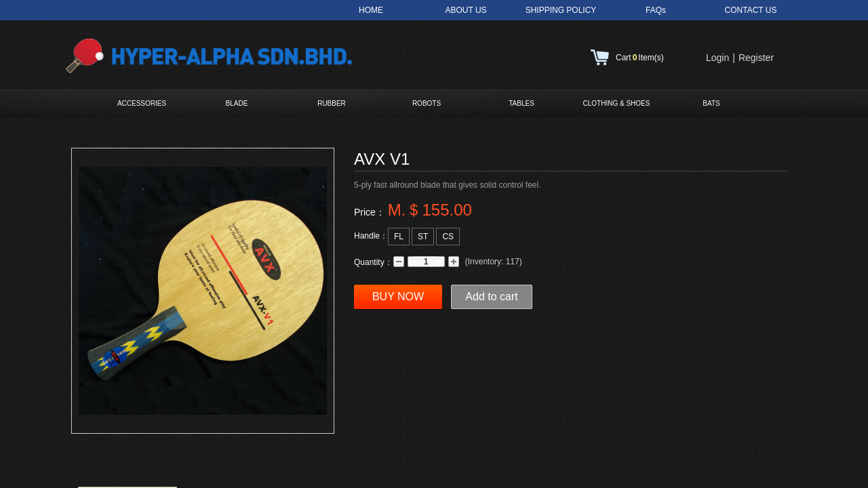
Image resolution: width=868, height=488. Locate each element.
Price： (370, 212)
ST (423, 237)
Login (717, 58)
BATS (711, 103)
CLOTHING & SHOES (617, 103)
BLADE (237, 103)
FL (399, 237)
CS (448, 237)
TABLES (521, 103)
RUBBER (332, 103)
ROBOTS (427, 103)
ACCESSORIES (142, 103)
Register (756, 58)
